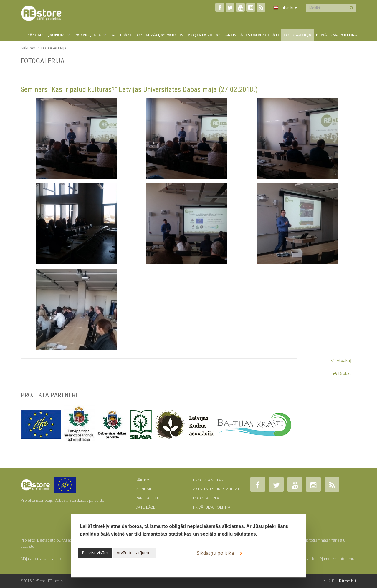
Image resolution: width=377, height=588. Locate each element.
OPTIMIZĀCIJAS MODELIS (160, 35)
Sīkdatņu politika (221, 553)
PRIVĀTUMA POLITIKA (337, 35)
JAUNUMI (59, 35)
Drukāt (342, 373)
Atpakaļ (341, 360)
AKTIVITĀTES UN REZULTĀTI (252, 35)
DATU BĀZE (121, 35)
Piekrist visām (95, 553)
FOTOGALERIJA (297, 35)
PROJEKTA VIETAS (204, 35)
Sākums (28, 48)
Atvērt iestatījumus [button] (135, 553)
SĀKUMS (35, 35)
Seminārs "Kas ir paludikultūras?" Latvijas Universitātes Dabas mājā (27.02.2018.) (139, 89)
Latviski (285, 8)
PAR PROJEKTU (90, 35)
